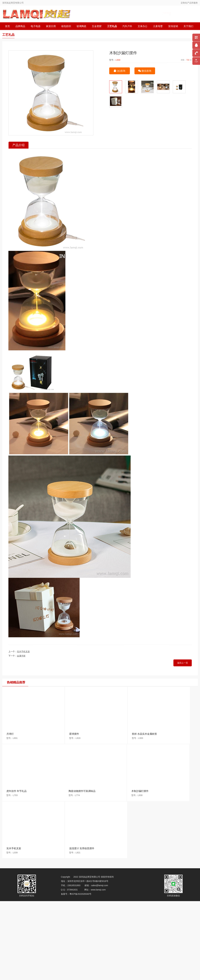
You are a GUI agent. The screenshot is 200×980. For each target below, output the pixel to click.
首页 (7, 26)
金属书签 (21, 656)
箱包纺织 (66, 26)
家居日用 (51, 26)
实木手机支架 (23, 651)
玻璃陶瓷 (81, 26)
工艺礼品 (112, 26)
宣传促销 (173, 26)
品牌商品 (20, 26)
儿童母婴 (158, 26)
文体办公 (143, 26)
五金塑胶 (97, 26)
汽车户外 (127, 26)
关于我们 (188, 26)
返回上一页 (183, 663)
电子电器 (36, 26)
